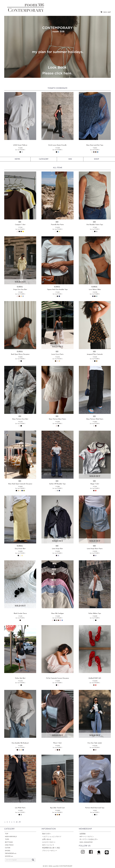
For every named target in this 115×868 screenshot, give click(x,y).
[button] (10, 47)
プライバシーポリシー (50, 851)
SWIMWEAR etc (11, 853)
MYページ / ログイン (87, 837)
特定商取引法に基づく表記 (51, 848)
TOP (7, 834)
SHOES (8, 851)
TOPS (7, 839)
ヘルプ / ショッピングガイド (52, 837)
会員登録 (83, 834)
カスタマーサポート (49, 842)
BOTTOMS (9, 842)
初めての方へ (47, 834)
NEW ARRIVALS (11, 837)
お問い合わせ (47, 839)
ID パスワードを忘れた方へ (89, 839)
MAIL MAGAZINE (86, 842)
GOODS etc (9, 856)
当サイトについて (48, 845)
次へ (18, 822)
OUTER (8, 848)
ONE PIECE (9, 845)
